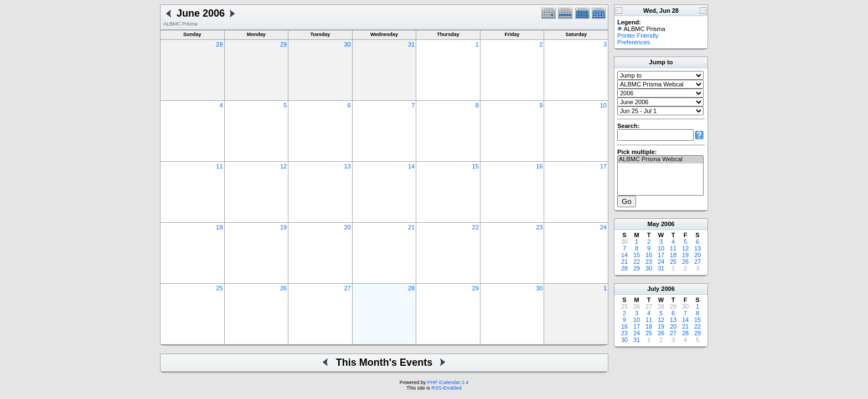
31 (411, 44)
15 (476, 166)
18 (219, 227)
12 (283, 166)
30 (347, 44)
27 (347, 288)
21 (411, 227)
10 (603, 105)
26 (283, 288)
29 (283, 44)
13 (347, 166)
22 (476, 227)
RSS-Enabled (446, 388)
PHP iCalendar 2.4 (448, 382)
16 (539, 166)
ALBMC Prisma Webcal (660, 160)
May (653, 224)
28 (219, 44)
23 (539, 227)
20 (347, 227)
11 (219, 166)
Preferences (634, 42)
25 (219, 288)
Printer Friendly (638, 35)
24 (603, 227)
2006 (668, 224)
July (653, 289)
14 (411, 166)
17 (603, 166)
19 (283, 227)
